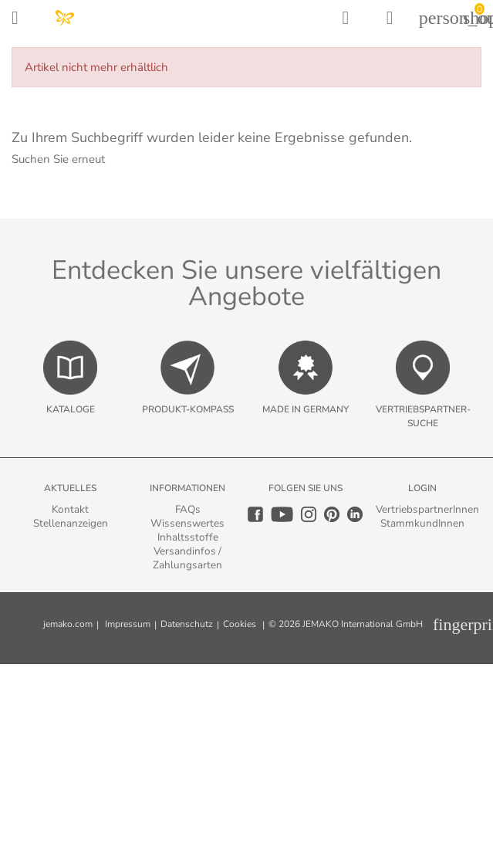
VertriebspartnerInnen (427, 509)
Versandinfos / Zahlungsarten (187, 558)
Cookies (240, 624)
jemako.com (68, 624)
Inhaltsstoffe (188, 537)
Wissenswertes (187, 523)
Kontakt (70, 509)
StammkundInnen (422, 523)
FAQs (188, 509)
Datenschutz (187, 624)
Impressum (128, 624)
